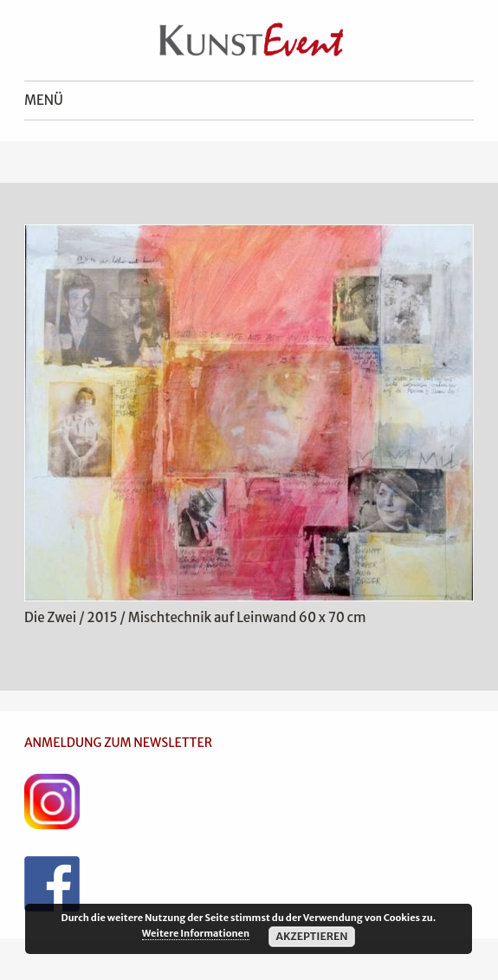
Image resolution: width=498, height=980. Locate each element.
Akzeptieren (311, 936)
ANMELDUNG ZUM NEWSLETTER (118, 743)
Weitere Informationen (196, 933)
